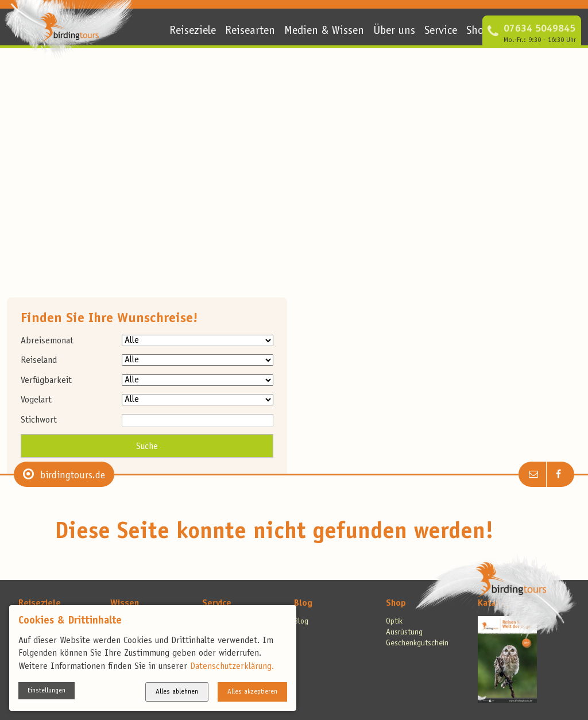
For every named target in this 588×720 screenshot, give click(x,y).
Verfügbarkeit (46, 381)
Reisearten (250, 32)
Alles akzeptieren (252, 692)
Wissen (125, 603)
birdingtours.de (73, 476)
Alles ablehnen (177, 692)
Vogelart (36, 400)
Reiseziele (193, 32)
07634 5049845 (539, 29)
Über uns (394, 32)
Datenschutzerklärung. (232, 667)
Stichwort (39, 420)
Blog (303, 603)
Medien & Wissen (324, 32)
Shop (478, 32)
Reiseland (39, 361)
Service (441, 32)
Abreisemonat (47, 341)
